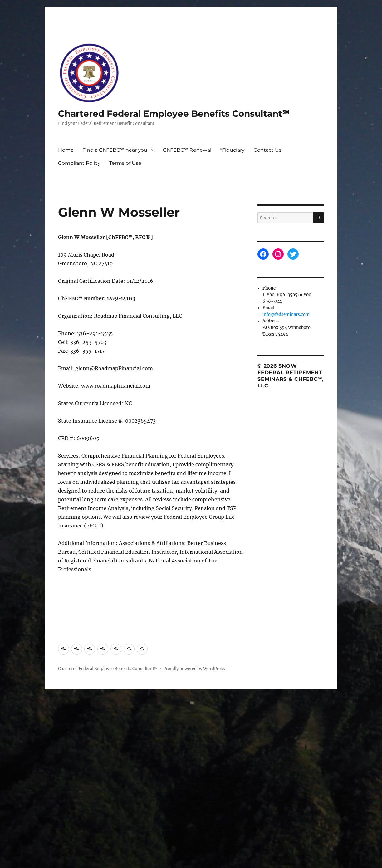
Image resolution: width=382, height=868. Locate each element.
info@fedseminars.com (286, 314)
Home (66, 150)
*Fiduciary (232, 150)
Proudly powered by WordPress (194, 669)
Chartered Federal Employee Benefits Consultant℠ (174, 114)
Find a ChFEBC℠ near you (115, 150)
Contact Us (267, 150)
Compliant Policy (79, 163)
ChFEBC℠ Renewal (187, 150)
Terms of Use (125, 163)
